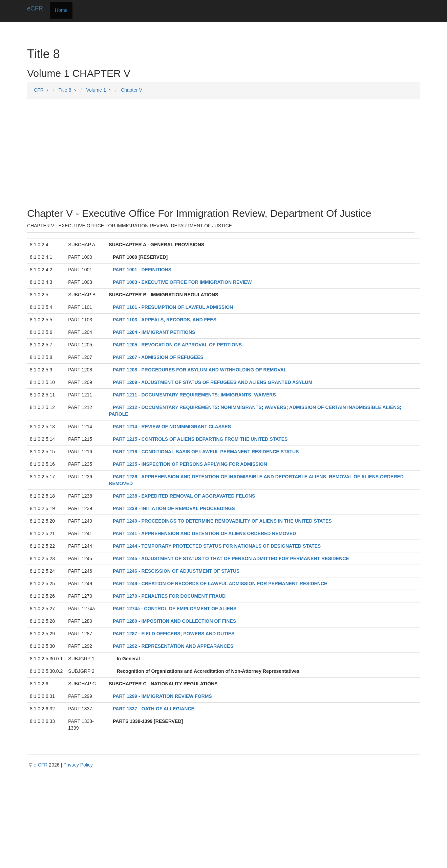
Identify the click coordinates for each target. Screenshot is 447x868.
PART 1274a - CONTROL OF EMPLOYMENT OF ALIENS (175, 609)
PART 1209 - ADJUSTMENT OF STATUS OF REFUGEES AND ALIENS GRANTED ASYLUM (212, 382)
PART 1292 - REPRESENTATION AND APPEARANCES (173, 646)
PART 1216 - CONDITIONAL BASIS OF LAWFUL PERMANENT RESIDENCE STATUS (206, 452)
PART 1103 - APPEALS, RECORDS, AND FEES (165, 320)
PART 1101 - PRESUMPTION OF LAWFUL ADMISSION (173, 307)
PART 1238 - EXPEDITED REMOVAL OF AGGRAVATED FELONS (184, 496)
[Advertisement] (223, 154)
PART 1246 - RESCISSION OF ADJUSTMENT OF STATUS (176, 571)
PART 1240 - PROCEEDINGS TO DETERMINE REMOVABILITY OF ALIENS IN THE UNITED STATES (222, 521)
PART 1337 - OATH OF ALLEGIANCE (154, 709)
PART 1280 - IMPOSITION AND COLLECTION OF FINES (174, 621)
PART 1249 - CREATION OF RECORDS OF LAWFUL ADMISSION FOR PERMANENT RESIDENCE (220, 584)
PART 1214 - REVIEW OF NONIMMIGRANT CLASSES (172, 427)
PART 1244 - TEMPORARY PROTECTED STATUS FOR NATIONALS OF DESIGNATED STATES (217, 546)
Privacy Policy (78, 765)
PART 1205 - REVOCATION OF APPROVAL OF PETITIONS (177, 345)
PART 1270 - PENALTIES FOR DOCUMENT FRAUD (169, 596)
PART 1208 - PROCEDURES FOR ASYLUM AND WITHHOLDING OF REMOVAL (200, 370)
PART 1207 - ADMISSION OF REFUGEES (158, 357)
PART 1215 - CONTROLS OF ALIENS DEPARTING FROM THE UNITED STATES (200, 439)
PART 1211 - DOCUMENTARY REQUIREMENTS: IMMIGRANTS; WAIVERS (194, 395)
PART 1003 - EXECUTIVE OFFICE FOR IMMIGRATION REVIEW (182, 282)
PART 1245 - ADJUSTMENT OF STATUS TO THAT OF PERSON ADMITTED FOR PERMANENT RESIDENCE (231, 558)
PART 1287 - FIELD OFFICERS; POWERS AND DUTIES (174, 634)
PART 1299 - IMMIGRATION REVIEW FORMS (162, 696)
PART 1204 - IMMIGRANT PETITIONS (154, 332)
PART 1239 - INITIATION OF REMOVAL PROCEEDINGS (174, 508)
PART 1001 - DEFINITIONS (142, 270)
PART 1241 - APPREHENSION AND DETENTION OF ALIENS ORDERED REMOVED (204, 533)
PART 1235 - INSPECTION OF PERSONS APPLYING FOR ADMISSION (190, 464)
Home (61, 10)
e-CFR (40, 765)
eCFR (35, 8)
